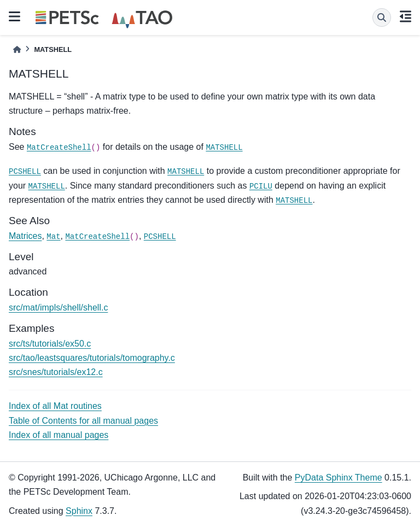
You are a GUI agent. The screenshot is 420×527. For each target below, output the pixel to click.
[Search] (382, 17)
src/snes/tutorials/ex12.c (56, 372)
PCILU (261, 186)
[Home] (17, 49)
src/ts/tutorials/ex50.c (50, 344)
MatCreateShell (59, 148)
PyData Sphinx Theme (339, 478)
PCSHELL (25, 172)
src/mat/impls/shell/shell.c (58, 308)
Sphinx (79, 511)
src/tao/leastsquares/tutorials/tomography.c (92, 358)
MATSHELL (224, 148)
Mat (53, 237)
